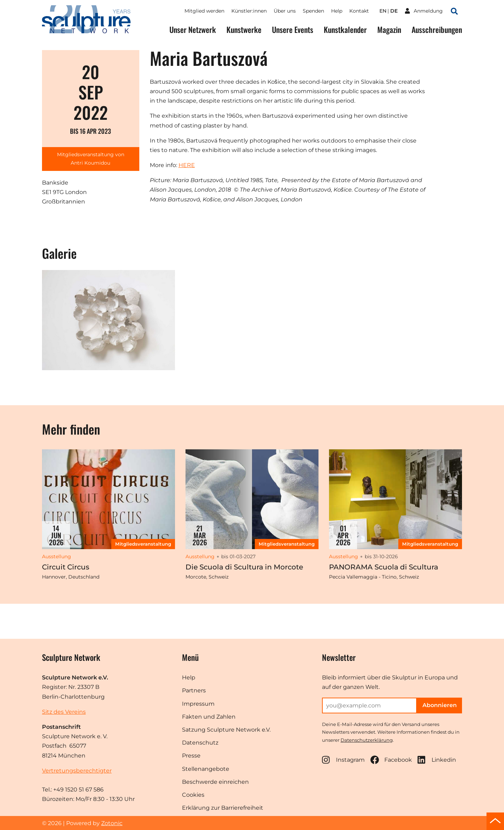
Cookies (193, 795)
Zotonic (112, 823)
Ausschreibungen (437, 30)
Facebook (391, 760)
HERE (187, 165)
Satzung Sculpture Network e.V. (226, 730)
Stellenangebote (206, 769)
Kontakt (359, 11)
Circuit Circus (66, 567)
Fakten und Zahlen (209, 717)
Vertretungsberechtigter (77, 771)
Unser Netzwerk (193, 30)
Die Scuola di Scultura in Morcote (244, 567)
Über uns (285, 11)
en (383, 11)
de (394, 11)
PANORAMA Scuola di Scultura (384, 567)
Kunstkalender (345, 30)
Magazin (389, 30)
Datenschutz (200, 743)
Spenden (313, 11)
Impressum (198, 704)
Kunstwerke (244, 30)
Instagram (343, 760)
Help (337, 11)
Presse (191, 756)
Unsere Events (293, 30)
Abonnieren (440, 705)
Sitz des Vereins (64, 712)
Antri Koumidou (90, 163)
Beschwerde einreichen (215, 782)
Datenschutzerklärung (367, 740)
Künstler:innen (249, 11)
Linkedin (437, 760)
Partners (194, 690)
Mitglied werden (204, 11)
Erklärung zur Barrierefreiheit (223, 808)
